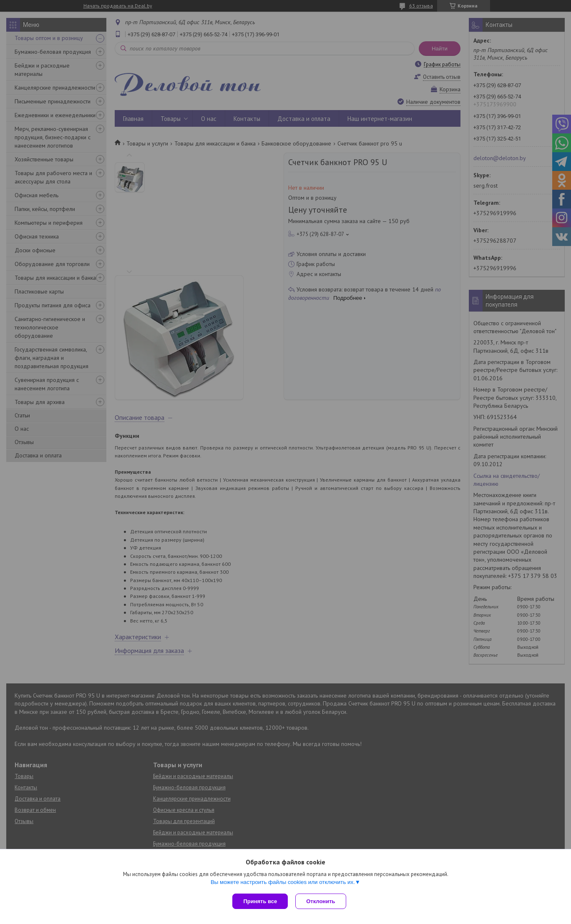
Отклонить (321, 901)
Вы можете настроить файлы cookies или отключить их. (283, 883)
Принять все (260, 901)
